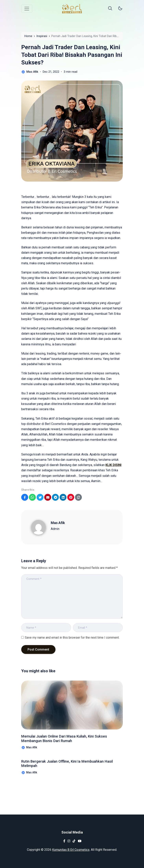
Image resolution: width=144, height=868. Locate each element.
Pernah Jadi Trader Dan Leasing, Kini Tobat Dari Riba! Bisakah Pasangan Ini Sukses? (72, 55)
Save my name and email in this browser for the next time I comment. (72, 638)
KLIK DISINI (113, 465)
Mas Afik (58, 523)
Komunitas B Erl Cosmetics (71, 850)
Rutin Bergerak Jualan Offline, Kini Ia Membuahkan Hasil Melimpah (70, 764)
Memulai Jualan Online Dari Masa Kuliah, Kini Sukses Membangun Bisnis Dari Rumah (72, 739)
